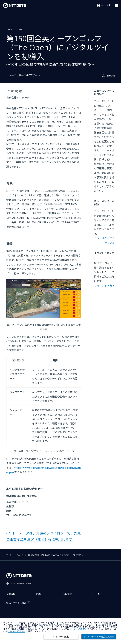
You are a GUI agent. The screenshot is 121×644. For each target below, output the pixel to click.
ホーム (9, 29)
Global (20, 584)
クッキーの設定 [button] (77, 629)
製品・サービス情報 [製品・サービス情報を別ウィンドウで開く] (16, 603)
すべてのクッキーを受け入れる (99, 637)
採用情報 (67, 594)
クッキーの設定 (61, 637)
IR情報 (38, 594)
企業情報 (11, 594)
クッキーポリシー (17, 631)
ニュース (20, 29)
